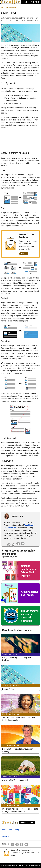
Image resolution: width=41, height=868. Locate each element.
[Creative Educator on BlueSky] (26, 844)
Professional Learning (11, 830)
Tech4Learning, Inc (12, 866)
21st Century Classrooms (10, 7)
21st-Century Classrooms (11, 686)
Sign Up (24, 254)
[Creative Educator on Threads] (18, 543)
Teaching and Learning (10, 654)
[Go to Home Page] (20, 2)
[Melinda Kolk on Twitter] (8, 543)
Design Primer (8, 689)
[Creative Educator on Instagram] (13, 543)
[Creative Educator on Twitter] (12, 844)
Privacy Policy (36, 866)
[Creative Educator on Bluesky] (22, 543)
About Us (6, 837)
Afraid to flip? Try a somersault (15, 780)
